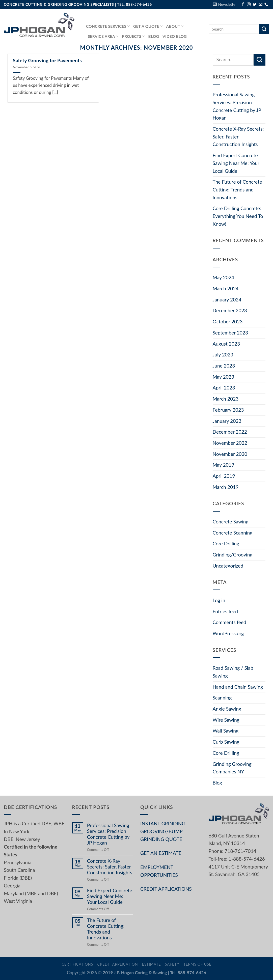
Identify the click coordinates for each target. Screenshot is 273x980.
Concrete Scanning (233, 533)
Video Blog (175, 36)
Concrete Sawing (231, 522)
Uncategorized (228, 566)
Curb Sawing (226, 742)
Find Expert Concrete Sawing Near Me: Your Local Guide (236, 163)
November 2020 (230, 454)
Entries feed (225, 611)
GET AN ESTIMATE (161, 853)
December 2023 (230, 310)
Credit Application (117, 964)
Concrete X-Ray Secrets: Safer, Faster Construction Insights (238, 136)
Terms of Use (197, 964)
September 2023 (230, 333)
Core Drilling (226, 543)
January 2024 (227, 300)
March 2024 (226, 288)
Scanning (222, 698)
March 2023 (226, 399)
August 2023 (226, 344)
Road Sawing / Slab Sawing (233, 672)
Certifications (77, 964)
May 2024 (224, 277)
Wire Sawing (226, 720)
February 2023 (228, 410)
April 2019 (224, 476)
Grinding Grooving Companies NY (232, 768)
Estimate (152, 964)
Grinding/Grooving (233, 555)
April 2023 (224, 388)
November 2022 (230, 443)
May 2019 (224, 465)
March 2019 (226, 487)
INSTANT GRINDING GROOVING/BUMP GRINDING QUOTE (163, 831)
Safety (172, 964)
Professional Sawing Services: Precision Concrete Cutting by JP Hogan (237, 106)
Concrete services (108, 26)
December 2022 (230, 432)
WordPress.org (228, 633)
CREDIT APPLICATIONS (166, 889)
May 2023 (224, 377)
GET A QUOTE (148, 26)
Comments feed (229, 622)
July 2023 (223, 355)
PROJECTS (133, 36)
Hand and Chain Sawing (238, 687)
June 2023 (224, 366)
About (175, 26)
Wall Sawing (226, 731)
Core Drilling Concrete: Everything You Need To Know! (238, 216)
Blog (154, 36)
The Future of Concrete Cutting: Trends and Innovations (237, 189)
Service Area (103, 36)
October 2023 (228, 321)
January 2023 (227, 421)
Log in (219, 600)
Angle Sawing (227, 709)
